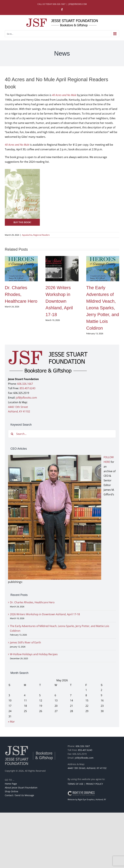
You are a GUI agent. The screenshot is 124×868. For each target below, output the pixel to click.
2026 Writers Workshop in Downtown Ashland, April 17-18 (59, 301)
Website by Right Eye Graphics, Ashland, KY (87, 799)
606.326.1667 (25, 384)
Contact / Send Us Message (19, 795)
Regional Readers (41, 235)
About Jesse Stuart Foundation (21, 788)
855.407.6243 (27, 388)
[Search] (12, 434)
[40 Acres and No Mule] (22, 170)
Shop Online (11, 791)
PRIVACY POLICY (94, 784)
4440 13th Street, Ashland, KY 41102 (87, 768)
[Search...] (62, 434)
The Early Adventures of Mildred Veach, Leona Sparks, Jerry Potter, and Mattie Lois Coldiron (103, 308)
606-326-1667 (59, 4)
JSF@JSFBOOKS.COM (78, 4)
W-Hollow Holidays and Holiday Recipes (34, 654)
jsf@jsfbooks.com (26, 398)
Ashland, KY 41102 (19, 411)
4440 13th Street (18, 407)
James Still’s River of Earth (25, 642)
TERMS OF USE (75, 784)
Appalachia (27, 235)
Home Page (11, 784)
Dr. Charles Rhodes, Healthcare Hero (21, 294)
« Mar (11, 722)
